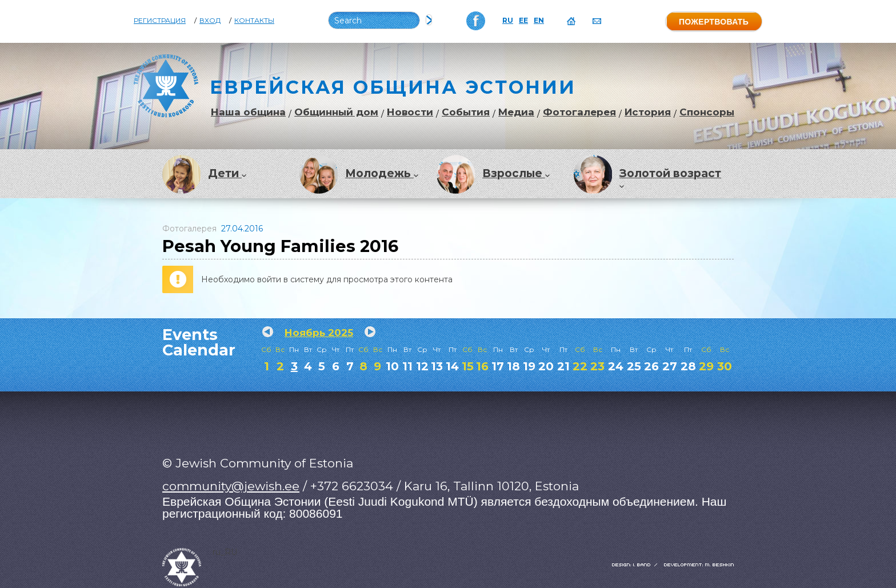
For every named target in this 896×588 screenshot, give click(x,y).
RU (508, 21)
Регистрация (160, 21)
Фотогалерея (579, 112)
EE (523, 21)
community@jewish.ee (231, 486)
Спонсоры (707, 112)
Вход (210, 21)
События (466, 112)
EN (539, 21)
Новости (410, 112)
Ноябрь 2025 (319, 333)
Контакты (254, 21)
